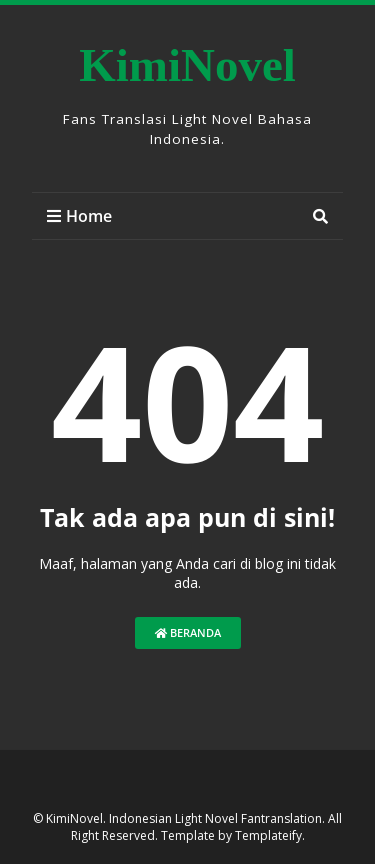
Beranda (188, 632)
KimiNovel (187, 65)
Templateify (268, 835)
